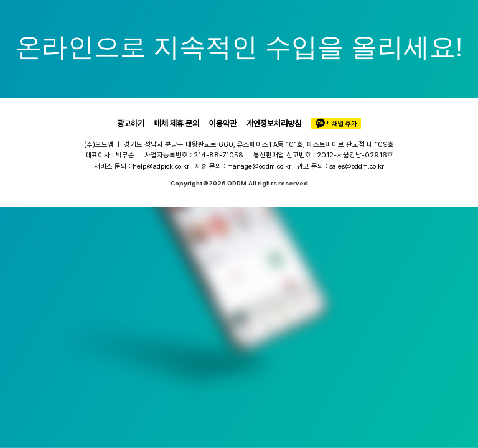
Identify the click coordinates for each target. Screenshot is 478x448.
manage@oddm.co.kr (259, 166)
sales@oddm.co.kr (357, 166)
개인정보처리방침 (274, 123)
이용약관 (223, 123)
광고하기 (131, 123)
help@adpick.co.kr (161, 166)
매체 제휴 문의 (177, 123)
